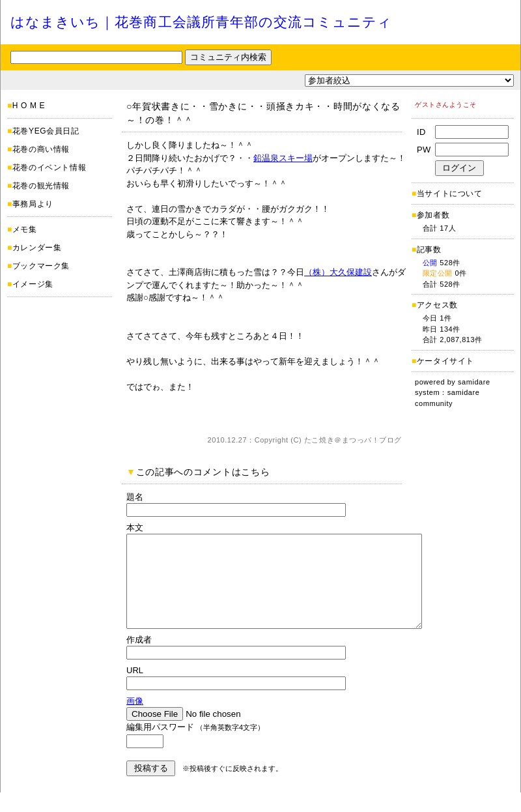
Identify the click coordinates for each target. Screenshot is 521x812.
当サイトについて (450, 194)
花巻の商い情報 (41, 149)
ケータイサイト (445, 361)
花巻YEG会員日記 (46, 131)
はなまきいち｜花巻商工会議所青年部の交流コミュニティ (201, 22)
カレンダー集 (37, 248)
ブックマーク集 (41, 266)
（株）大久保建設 (338, 272)
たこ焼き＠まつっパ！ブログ (353, 440)
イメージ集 (33, 284)
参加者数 (430, 215)
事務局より (33, 204)
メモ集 (25, 229)
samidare (474, 382)
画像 (135, 720)
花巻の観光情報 (41, 186)
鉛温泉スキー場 (283, 158)
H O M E (29, 106)
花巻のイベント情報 (49, 167)
